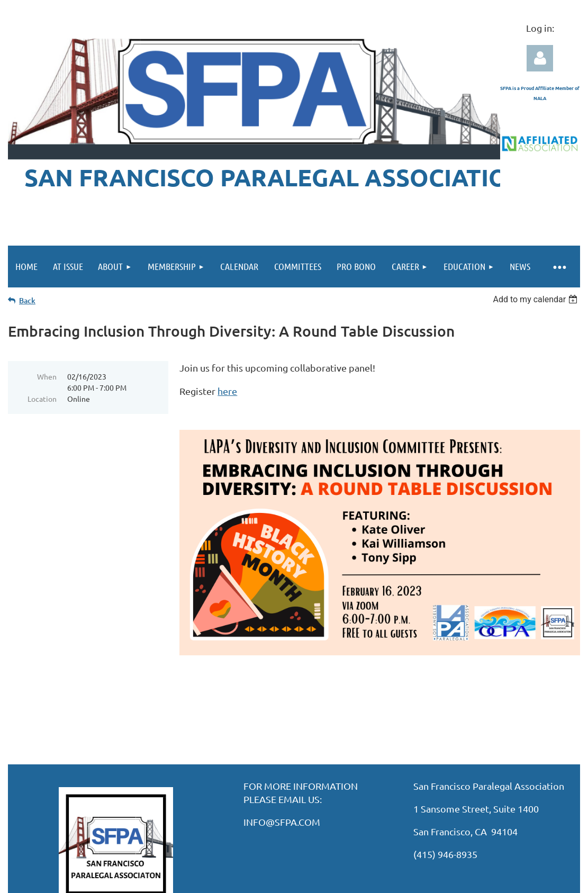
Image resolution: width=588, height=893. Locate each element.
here (227, 391)
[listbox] (536, 299)
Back (27, 300)
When (47, 376)
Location (42, 399)
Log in (540, 58)
